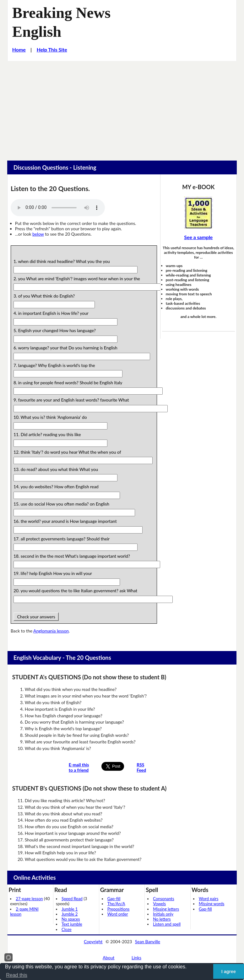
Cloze (67, 929)
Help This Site (52, 49)
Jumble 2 (70, 914)
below (38, 234)
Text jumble (72, 924)
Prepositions (119, 909)
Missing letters (166, 909)
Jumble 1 (70, 909)
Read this (17, 975)
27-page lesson (29, 899)
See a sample (198, 237)
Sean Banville (148, 942)
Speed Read (72, 899)
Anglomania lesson (51, 631)
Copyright (93, 942)
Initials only (163, 914)
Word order (118, 914)
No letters (162, 919)
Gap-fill (114, 899)
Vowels (159, 904)
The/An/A (116, 904)
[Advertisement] (122, 108)
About (109, 958)
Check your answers (36, 617)
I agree (229, 972)
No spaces (71, 919)
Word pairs (209, 899)
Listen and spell (167, 924)
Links (136, 958)
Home (19, 49)
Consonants (163, 899)
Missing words (211, 904)
